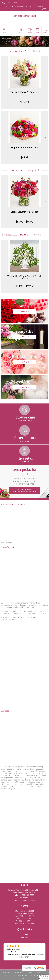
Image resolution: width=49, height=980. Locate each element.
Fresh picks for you (24, 476)
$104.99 (24, 102)
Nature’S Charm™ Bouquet (24, 92)
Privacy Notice (22, 976)
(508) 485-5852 (12, 3)
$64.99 (24, 157)
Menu (4, 33)
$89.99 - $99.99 (24, 222)
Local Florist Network (38, 976)
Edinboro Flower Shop (24, 16)
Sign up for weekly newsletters (24, 491)
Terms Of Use (9, 976)
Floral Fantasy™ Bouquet (25, 212)
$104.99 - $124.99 (24, 286)
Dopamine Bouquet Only (25, 148)
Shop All (36, 51)
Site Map (24, 978)
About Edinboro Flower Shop (15, 504)
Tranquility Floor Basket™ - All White (24, 277)
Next (46, 82)
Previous (3, 82)
